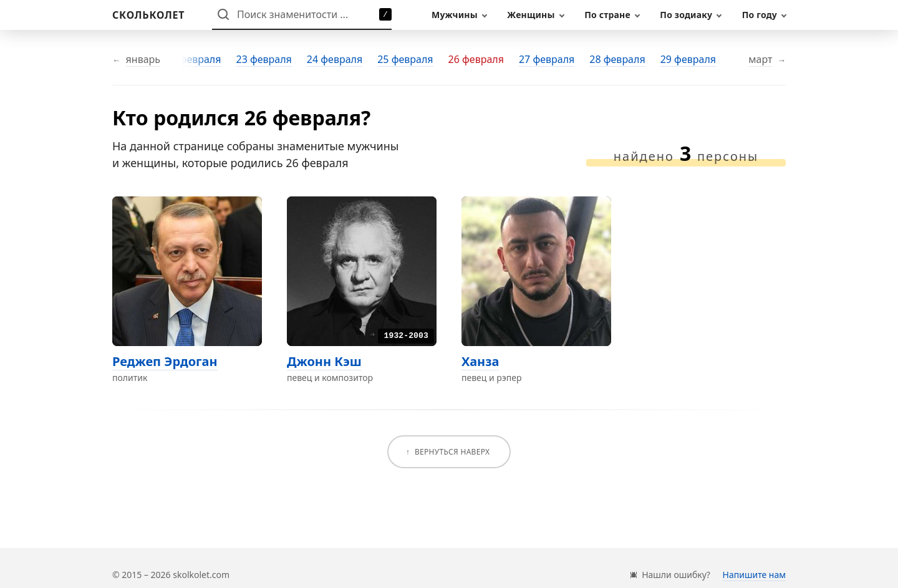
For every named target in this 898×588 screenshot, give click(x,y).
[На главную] (148, 15)
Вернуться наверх (452, 452)
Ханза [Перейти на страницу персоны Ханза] (480, 361)
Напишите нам (754, 575)
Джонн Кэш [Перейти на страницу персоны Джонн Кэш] (324, 361)
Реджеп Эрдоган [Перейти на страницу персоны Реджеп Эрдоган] (165, 361)
